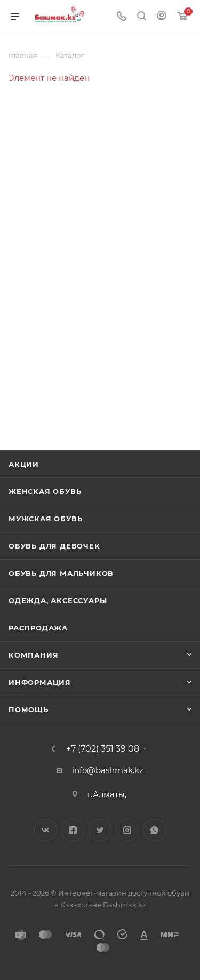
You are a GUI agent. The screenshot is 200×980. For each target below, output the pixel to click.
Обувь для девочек (54, 546)
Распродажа (38, 628)
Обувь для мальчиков (61, 573)
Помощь (29, 709)
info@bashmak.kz (108, 770)
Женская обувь (45, 491)
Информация (40, 682)
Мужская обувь (45, 519)
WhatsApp (154, 830)
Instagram (127, 830)
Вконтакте (46, 830)
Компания (33, 655)
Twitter (100, 830)
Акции (24, 464)
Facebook (73, 830)
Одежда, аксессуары (58, 600)
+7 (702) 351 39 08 (103, 749)
